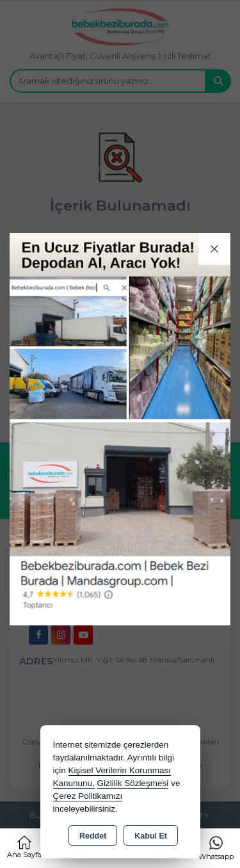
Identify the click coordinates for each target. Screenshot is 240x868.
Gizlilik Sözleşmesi (133, 783)
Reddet (93, 836)
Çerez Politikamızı (88, 796)
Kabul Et (151, 836)
